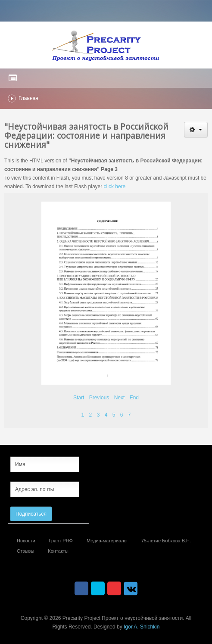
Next (120, 398)
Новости (26, 541)
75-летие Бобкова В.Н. (166, 541)
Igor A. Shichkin (142, 627)
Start (79, 398)
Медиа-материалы (107, 541)
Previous (99, 398)
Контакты (58, 551)
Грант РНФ (61, 541)
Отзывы (25, 551)
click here (115, 187)
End (134, 398)
